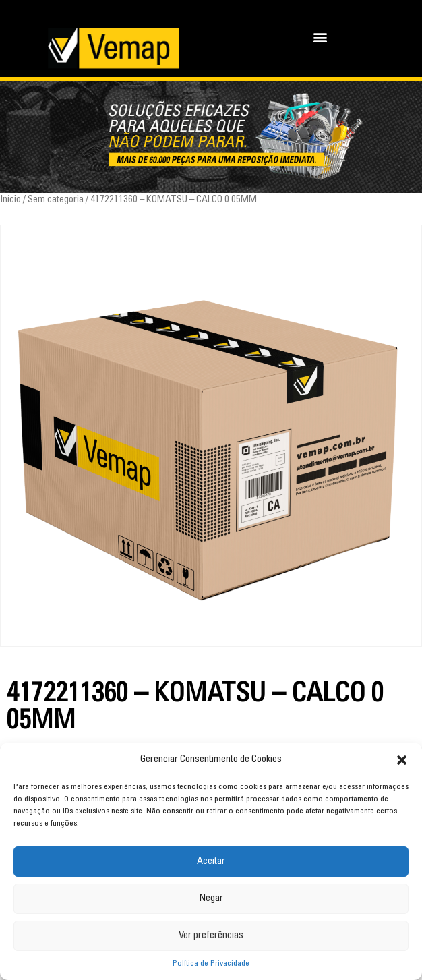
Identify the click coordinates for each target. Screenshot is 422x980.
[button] (402, 760)
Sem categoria (56, 200)
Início (10, 200)
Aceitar (211, 862)
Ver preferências (211, 936)
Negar (211, 899)
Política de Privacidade (211, 964)
